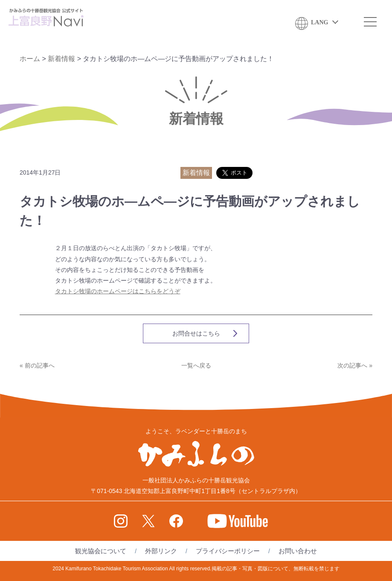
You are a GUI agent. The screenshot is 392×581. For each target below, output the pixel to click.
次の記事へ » (355, 365)
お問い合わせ (298, 551)
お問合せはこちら (196, 333)
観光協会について (101, 551)
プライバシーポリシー (228, 551)
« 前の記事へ (37, 365)
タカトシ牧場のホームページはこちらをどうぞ (118, 291)
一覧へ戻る (196, 365)
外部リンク (161, 551)
